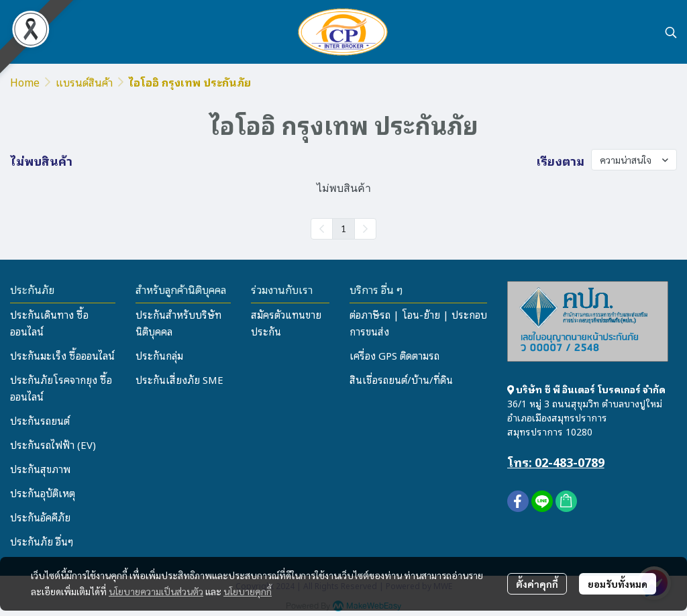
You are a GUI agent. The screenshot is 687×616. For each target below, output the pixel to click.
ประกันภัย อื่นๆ (42, 541)
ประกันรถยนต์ (40, 420)
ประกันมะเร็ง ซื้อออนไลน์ (62, 355)
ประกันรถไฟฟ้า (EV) (53, 444)
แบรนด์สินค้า (84, 82)
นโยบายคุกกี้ (248, 591)
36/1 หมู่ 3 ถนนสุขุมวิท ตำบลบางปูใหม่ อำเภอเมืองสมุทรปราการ (585, 410)
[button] (671, 32)
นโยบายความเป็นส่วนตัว (156, 591)
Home (25, 82)
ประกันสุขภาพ (40, 468)
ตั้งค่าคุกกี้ (537, 584)
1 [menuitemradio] (343, 228)
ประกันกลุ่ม (159, 355)
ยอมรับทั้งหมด (618, 584)
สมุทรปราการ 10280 (550, 431)
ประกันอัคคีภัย (40, 517)
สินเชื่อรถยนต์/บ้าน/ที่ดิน (401, 379)
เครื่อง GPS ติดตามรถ (394, 355)
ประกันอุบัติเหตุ (43, 493)
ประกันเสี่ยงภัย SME (179, 379)
